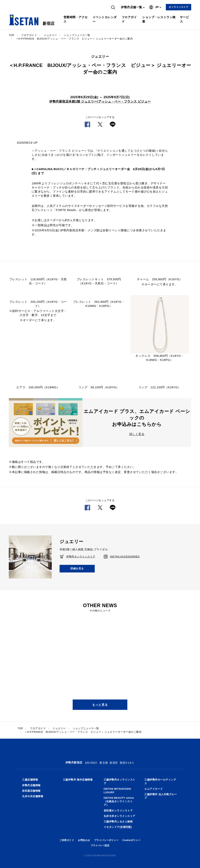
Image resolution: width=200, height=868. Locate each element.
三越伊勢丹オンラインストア (120, 781)
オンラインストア (179, 7)
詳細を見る (77, 568)
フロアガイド (129, 19)
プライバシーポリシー (106, 840)
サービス (184, 19)
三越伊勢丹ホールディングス (160, 781)
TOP (12, 35)
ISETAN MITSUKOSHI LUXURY (117, 791)
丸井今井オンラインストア (120, 816)
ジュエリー (50, 35)
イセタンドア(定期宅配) (118, 827)
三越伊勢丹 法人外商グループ (161, 796)
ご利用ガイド (67, 840)
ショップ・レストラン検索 (159, 19)
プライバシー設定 (100, 845)
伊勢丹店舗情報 (31, 785)
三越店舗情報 (30, 780)
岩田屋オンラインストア (118, 811)
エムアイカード (154, 789)
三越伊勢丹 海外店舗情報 (78, 780)
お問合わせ (84, 840)
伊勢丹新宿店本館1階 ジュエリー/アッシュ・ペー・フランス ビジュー (100, 101)
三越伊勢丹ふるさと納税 (118, 822)
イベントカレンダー (105, 19)
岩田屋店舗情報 (31, 791)
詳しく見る (137, 434)
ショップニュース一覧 (77, 35)
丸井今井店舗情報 (33, 796)
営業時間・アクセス (76, 19)
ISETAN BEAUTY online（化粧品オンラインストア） (119, 801)
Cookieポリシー (132, 840)
